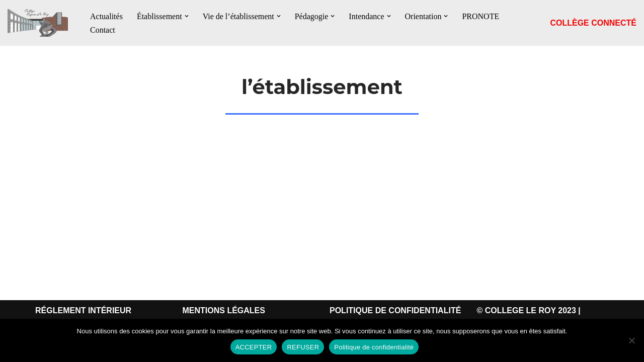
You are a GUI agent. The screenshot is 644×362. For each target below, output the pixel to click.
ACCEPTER (254, 347)
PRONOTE (480, 16)
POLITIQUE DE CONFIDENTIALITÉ (395, 310)
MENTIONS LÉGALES (224, 310)
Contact (103, 30)
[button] (187, 16)
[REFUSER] (631, 340)
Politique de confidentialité (374, 347)
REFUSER (303, 347)
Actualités (106, 16)
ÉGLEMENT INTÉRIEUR (87, 310)
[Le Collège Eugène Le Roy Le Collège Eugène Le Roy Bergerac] (40, 23)
